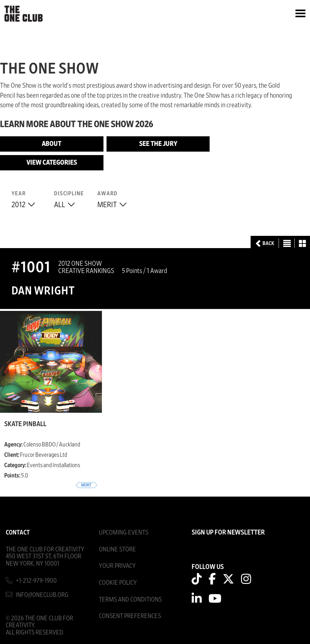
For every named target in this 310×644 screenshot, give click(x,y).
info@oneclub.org (42, 595)
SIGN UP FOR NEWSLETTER (228, 533)
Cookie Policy (118, 583)
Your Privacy (117, 566)
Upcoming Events (124, 532)
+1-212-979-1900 (36, 581)
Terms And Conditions (130, 599)
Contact (18, 532)
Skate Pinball (25, 424)
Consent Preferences (130, 616)
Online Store (117, 549)
